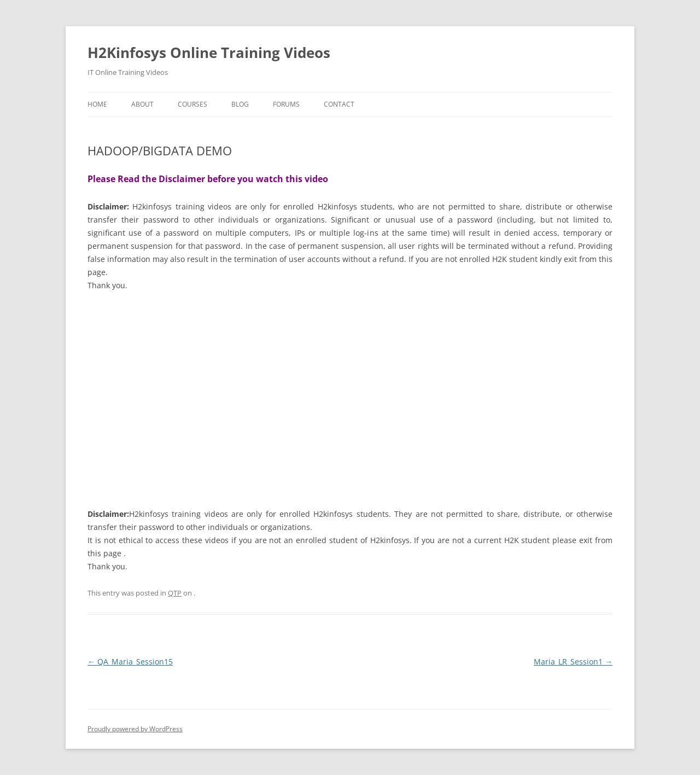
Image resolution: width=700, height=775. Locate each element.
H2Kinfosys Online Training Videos (209, 53)
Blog (240, 104)
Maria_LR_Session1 (573, 662)
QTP (175, 593)
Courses (192, 104)
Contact (339, 104)
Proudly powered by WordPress (135, 729)
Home (97, 104)
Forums (286, 104)
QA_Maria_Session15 (130, 662)
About (142, 104)
